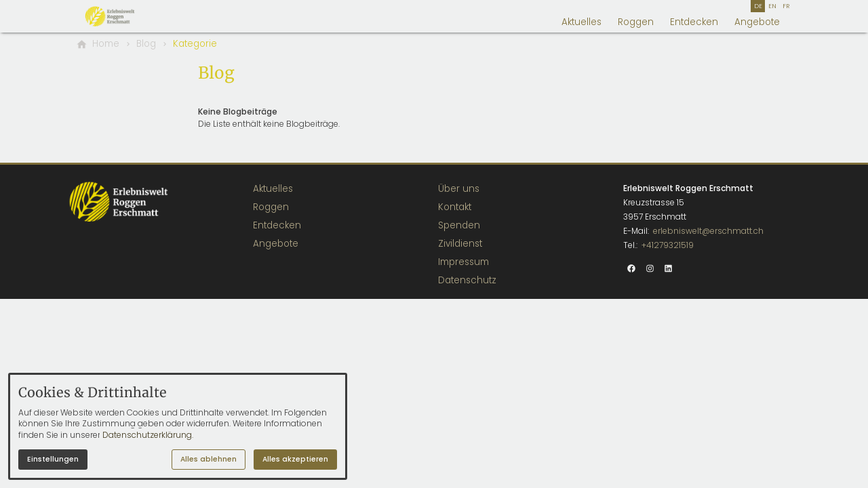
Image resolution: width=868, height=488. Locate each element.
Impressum (463, 262)
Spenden (459, 225)
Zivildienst (460, 244)
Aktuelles (581, 22)
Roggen (636, 22)
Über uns (459, 189)
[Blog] (146, 44)
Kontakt (455, 207)
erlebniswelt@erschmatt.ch (708, 231)
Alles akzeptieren (295, 459)
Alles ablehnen (209, 459)
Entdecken (694, 22)
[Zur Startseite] (125, 16)
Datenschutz (467, 280)
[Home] (106, 44)
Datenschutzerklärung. (148, 435)
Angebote (757, 22)
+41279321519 (668, 245)
